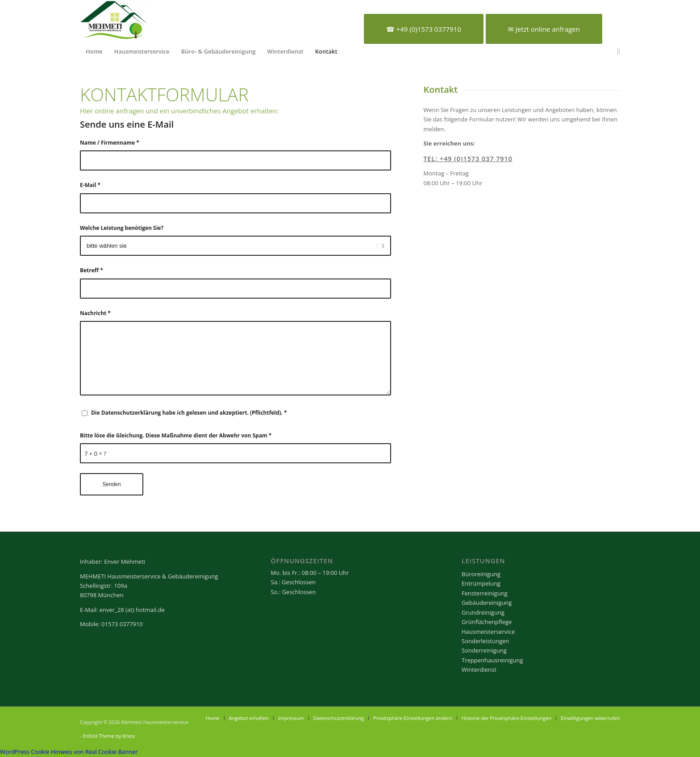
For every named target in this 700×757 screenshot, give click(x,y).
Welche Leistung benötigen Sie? (122, 228)
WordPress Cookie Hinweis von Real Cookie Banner (69, 752)
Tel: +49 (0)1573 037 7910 (468, 159)
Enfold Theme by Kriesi (109, 736)
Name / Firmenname (110, 143)
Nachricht (95, 313)
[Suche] (616, 51)
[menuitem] (94, 51)
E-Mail (90, 185)
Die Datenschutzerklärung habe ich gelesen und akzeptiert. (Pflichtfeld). (189, 413)
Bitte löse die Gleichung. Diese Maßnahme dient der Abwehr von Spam (176, 435)
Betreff (92, 270)
